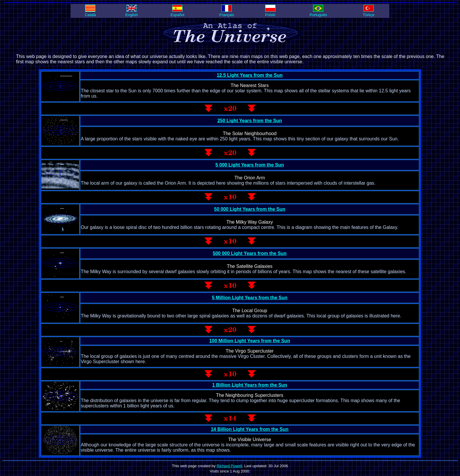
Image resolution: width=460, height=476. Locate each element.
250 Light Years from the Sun (250, 121)
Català (90, 13)
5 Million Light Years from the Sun (250, 298)
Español (177, 13)
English (132, 13)
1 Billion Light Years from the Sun (250, 385)
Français (227, 13)
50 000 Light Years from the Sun (250, 209)
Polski (270, 13)
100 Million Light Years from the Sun (250, 341)
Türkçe (369, 13)
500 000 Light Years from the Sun (250, 253)
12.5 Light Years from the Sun (250, 75)
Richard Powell (229, 466)
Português (318, 13)
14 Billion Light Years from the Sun (250, 429)
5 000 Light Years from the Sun (250, 165)
